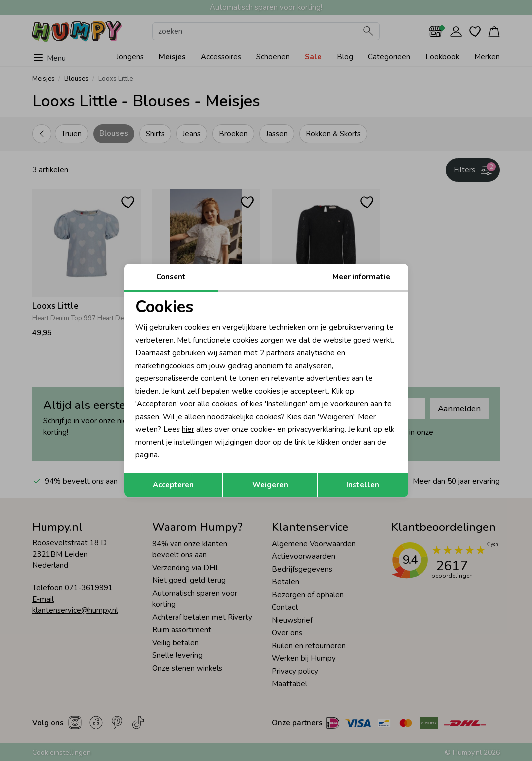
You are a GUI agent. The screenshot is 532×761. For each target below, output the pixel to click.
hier (188, 429)
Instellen (363, 485)
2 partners (277, 353)
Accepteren (173, 485)
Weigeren (270, 485)
